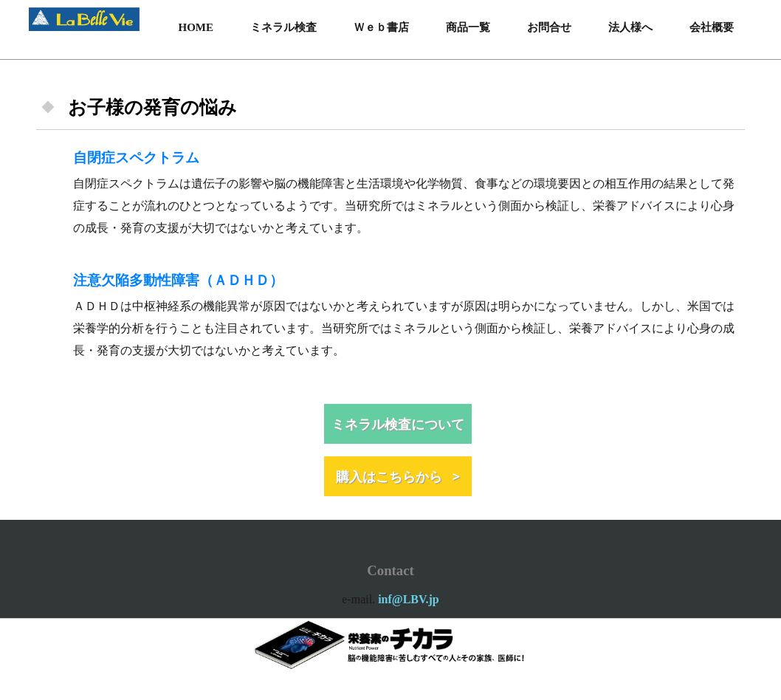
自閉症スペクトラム (136, 158)
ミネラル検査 (283, 27)
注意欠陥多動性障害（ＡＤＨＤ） (178, 280)
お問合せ (549, 27)
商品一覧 (468, 27)
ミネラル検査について (398, 424)
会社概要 (712, 27)
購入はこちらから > (398, 476)
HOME (196, 27)
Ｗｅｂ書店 (381, 27)
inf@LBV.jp (409, 599)
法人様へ (630, 27)
